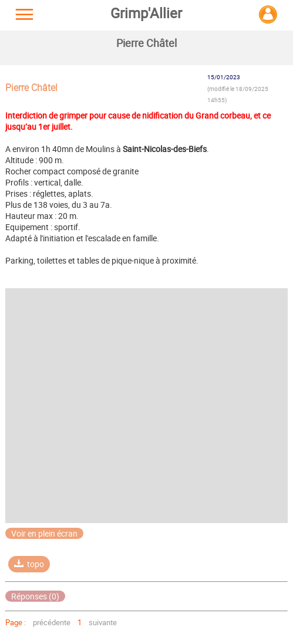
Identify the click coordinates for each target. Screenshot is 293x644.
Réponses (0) (35, 596)
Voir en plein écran (44, 533)
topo (29, 564)
